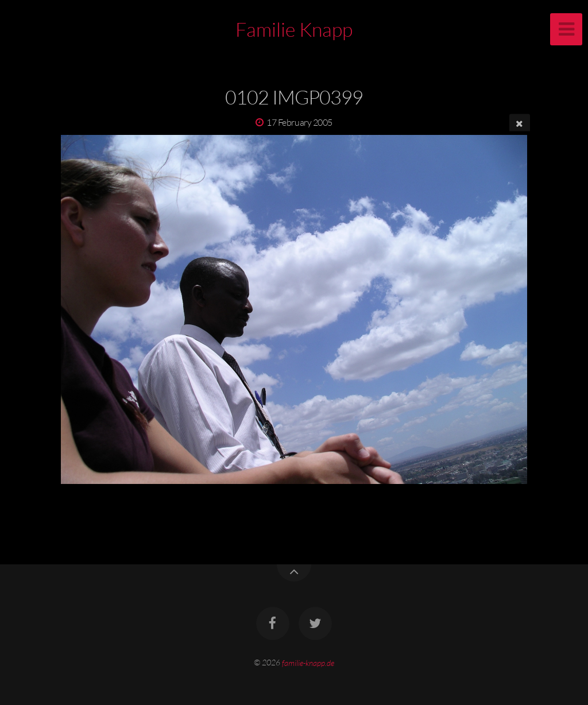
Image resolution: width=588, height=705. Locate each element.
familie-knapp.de (308, 662)
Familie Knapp (294, 29)
